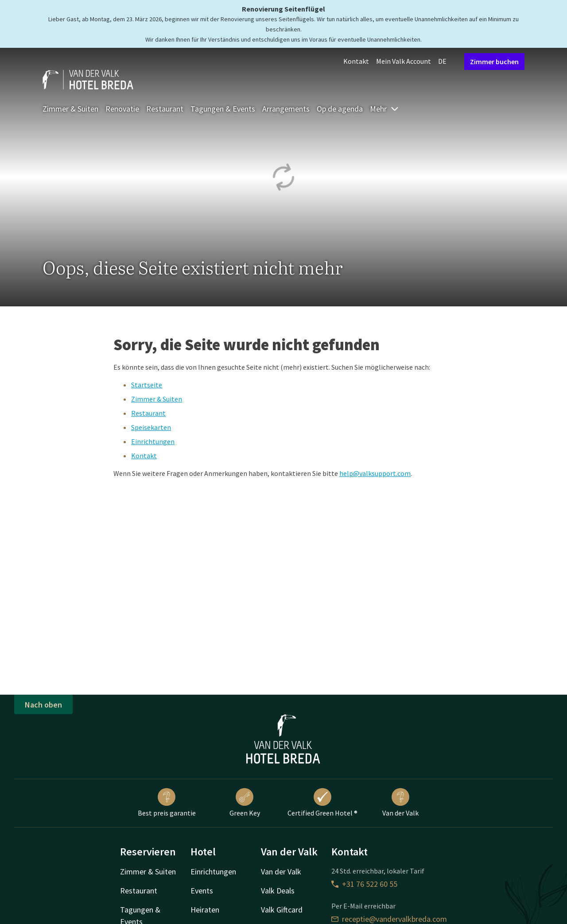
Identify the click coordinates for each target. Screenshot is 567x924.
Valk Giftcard (282, 910)
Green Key (245, 803)
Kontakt (356, 61)
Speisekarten (151, 427)
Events (202, 891)
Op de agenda (340, 109)
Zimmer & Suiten (70, 109)
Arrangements (286, 109)
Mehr (384, 109)
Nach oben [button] (43, 705)
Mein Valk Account (404, 61)
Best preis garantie (167, 803)
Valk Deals (278, 891)
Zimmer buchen (494, 62)
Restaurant (165, 109)
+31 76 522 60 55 (364, 884)
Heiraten (205, 910)
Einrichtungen (153, 441)
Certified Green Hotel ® (322, 803)
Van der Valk (400, 803)
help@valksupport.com (375, 473)
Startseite (147, 385)
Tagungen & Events (223, 109)
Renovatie (122, 109)
